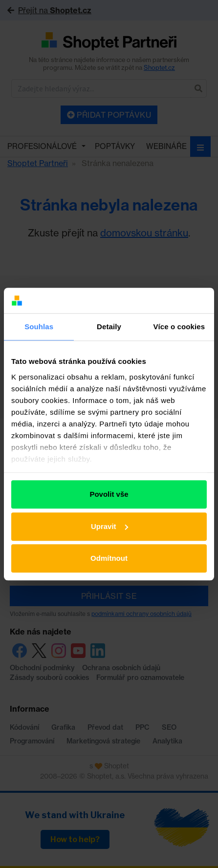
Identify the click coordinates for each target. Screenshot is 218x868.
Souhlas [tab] (39, 327)
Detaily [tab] (109, 327)
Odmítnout (109, 558)
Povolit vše (109, 494)
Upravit (109, 526)
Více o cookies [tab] (179, 327)
